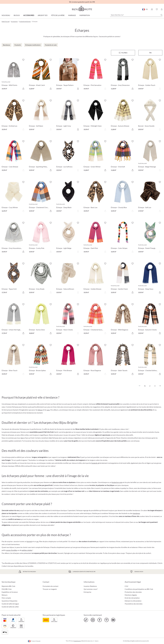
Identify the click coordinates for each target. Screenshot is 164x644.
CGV (126, 586)
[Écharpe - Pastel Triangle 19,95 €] (150, 238)
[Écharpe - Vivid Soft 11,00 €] (123, 156)
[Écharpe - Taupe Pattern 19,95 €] (68, 75)
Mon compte (6, 598)
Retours (5, 595)
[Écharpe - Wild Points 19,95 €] (14, 75)
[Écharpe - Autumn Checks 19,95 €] (150, 319)
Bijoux (17, 15)
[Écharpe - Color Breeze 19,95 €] (14, 156)
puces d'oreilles (12, 550)
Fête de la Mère (58, 15)
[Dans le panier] (23, 89)
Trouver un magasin (50, 589)
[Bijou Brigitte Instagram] (93, 620)
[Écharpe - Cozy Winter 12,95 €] (14, 197)
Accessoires (29, 15)
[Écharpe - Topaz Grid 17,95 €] (14, 278)
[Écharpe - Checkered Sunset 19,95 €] (96, 319)
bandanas (136, 513)
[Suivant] (160, 386)
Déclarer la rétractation (133, 601)
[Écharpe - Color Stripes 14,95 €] (123, 238)
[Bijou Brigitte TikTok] (86, 620)
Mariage (72, 15)
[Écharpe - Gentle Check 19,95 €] (123, 278)
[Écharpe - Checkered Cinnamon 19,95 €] (41, 197)
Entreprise (87, 592)
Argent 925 (43, 15)
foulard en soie (117, 482)
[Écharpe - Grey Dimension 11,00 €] (123, 75)
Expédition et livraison (10, 592)
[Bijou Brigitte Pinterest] (106, 620)
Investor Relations (90, 586)
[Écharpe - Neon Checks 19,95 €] (68, 319)
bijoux (40, 410)
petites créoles (27, 550)
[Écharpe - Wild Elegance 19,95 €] (123, 319)
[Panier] (162, 9)
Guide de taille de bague (10, 604)
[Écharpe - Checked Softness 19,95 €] (150, 360)
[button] (152, 9)
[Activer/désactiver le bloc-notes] (23, 60)
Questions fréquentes (10, 601)
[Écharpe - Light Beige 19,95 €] (68, 238)
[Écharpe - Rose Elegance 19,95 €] (96, 360)
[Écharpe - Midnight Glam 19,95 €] (96, 115)
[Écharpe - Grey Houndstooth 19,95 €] (14, 238)
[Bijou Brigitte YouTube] (113, 620)
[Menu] (123, 53)
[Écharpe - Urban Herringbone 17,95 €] (14, 319)
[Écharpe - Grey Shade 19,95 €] (41, 278)
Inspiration (85, 15)
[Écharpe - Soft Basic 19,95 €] (41, 115)
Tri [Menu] (150, 53)
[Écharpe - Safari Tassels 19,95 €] (123, 360)
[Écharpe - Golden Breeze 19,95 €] (96, 278)
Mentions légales (131, 595)
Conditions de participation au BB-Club (139, 589)
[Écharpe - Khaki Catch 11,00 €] (41, 75)
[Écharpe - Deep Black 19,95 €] (68, 197)
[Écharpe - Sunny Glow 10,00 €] (41, 319)
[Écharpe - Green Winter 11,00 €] (96, 156)
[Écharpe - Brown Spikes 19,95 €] (41, 360)
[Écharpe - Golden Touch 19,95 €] (150, 75)
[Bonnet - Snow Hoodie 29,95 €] (150, 115)
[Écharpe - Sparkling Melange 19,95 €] (41, 156)
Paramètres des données (134, 604)
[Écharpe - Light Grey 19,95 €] (68, 115)
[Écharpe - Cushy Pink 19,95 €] (41, 238)
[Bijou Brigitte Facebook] (100, 620)
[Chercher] (161, 15)
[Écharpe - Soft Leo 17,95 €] (150, 197)
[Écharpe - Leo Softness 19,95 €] (68, 156)
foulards (94, 463)
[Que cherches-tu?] (136, 15)
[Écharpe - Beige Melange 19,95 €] (150, 156)
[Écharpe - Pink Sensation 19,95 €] (96, 75)
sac (37, 541)
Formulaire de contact (51, 586)
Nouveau (6, 15)
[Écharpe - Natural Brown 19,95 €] (68, 278)
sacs (48, 410)
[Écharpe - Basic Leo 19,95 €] (96, 197)
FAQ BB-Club (7, 589)
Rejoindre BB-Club (8, 586)
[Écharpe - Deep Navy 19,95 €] (150, 278)
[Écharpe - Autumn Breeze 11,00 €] (123, 115)
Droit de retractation (132, 598)
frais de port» (77, 641)
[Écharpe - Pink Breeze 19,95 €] (68, 360)
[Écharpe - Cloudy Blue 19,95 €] (123, 197)
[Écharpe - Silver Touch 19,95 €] (14, 360)
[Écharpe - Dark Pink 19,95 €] (96, 238)
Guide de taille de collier (10, 607)
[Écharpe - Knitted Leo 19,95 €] (14, 115)
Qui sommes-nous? (91, 589)
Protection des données (133, 592)
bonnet (29, 541)
